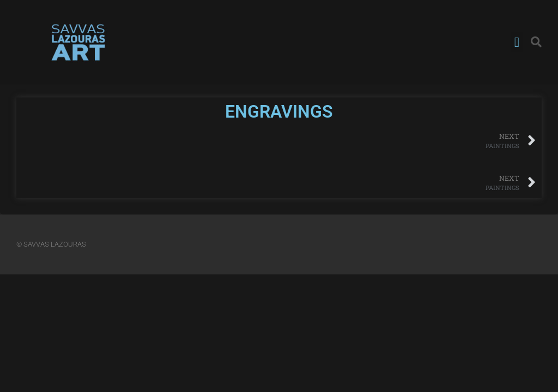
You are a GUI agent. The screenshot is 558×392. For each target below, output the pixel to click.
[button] (517, 42)
